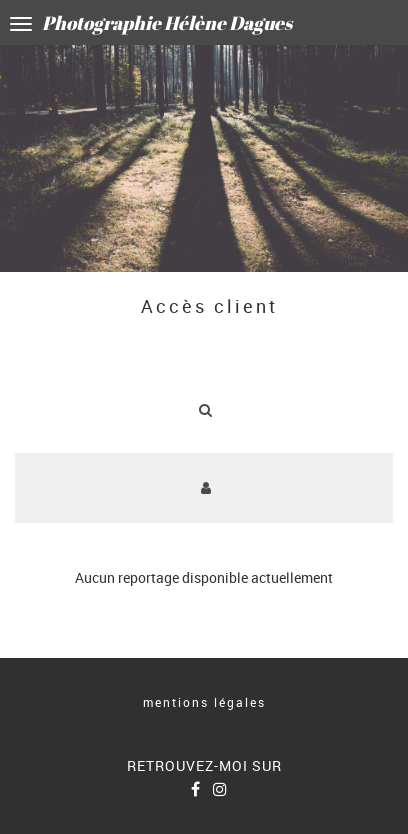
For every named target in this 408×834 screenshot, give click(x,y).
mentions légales (204, 702)
